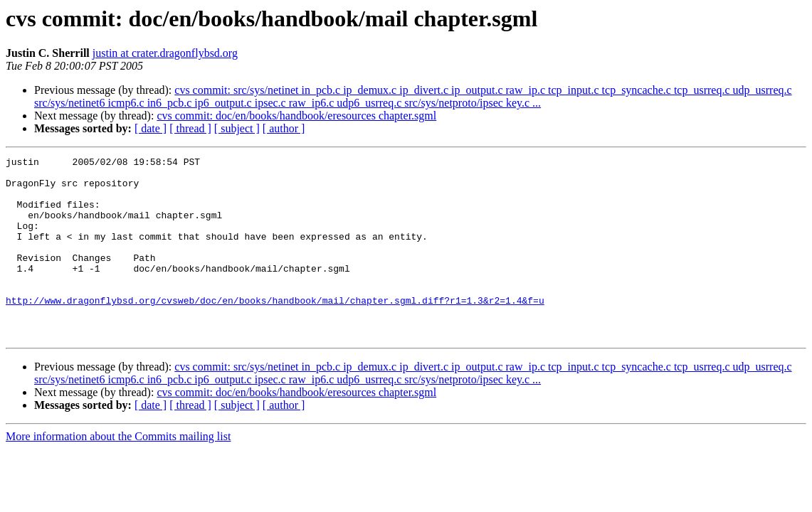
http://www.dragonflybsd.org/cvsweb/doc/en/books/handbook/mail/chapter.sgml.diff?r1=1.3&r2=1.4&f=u (275, 330)
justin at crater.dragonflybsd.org (165, 53)
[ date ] (151, 128)
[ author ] (284, 128)
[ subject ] (237, 128)
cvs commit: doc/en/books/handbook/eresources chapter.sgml (296, 116)
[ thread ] (190, 128)
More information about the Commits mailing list (118, 473)
